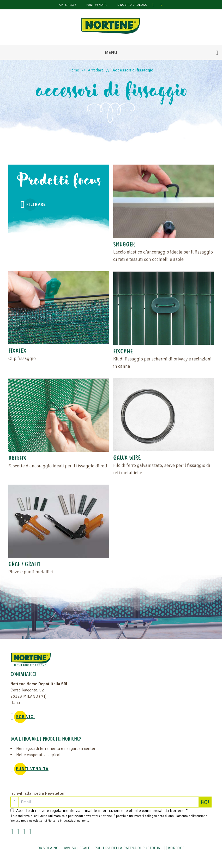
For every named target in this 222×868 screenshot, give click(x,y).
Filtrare (36, 204)
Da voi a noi (49, 848)
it (161, 5)
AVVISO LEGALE (77, 848)
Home (74, 70)
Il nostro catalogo (132, 5)
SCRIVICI (25, 717)
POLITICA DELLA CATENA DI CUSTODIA (127, 848)
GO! (206, 802)
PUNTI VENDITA (96, 5)
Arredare (96, 70)
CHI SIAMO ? (68, 5)
